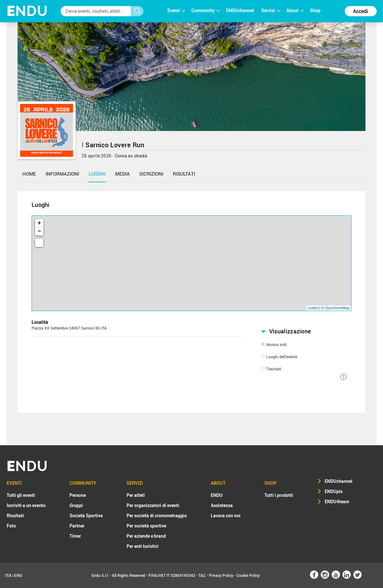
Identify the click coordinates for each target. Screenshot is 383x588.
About (295, 10)
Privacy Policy (221, 575)
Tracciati (274, 369)
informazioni (62, 174)
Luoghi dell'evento (282, 357)
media (122, 174)
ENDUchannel (240, 10)
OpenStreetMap (337, 308)
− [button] (39, 231)
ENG (18, 575)
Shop (315, 10)
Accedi (361, 11)
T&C (202, 575)
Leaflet (313, 308)
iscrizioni (151, 174)
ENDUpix (334, 491)
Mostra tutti (276, 345)
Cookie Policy (248, 575)
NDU (27, 11)
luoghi (97, 174)
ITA (8, 575)
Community (206, 10)
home (29, 174)
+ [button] (39, 223)
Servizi (271, 10)
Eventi (176, 10)
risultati (184, 174)
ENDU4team (337, 501)
